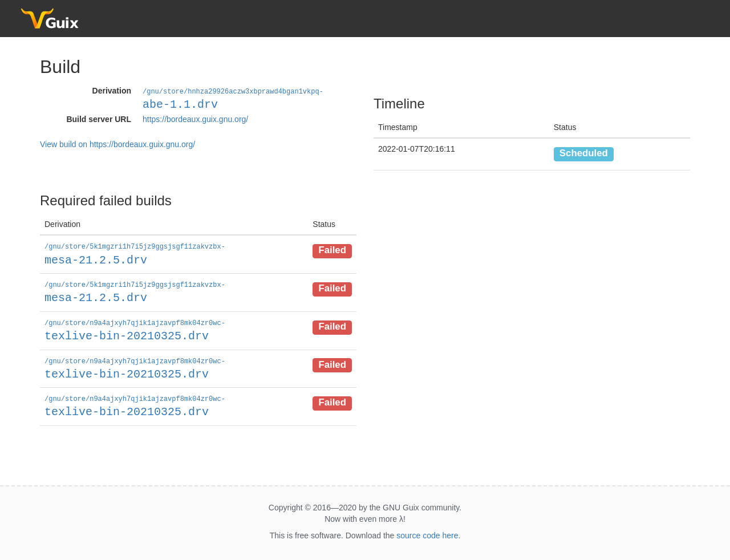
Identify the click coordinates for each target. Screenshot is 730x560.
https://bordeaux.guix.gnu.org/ (195, 119)
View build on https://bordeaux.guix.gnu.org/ (117, 144)
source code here (427, 532)
